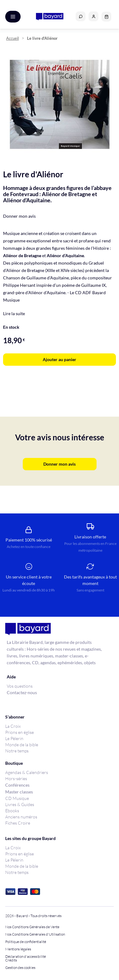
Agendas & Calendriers (27, 772)
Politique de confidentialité (26, 942)
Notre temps (17, 751)
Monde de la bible (22, 745)
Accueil (12, 38)
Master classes (19, 792)
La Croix (13, 726)
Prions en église (20, 732)
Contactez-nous (22, 692)
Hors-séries (16, 778)
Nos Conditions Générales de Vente (32, 927)
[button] (93, 16)
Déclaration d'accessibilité (26, 957)
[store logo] (50, 17)
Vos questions (20, 686)
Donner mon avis (19, 216)
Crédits (11, 960)
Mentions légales (18, 949)
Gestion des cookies (20, 968)
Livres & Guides (20, 804)
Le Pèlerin (14, 738)
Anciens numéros (21, 817)
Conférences (17, 785)
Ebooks (12, 811)
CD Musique (17, 798)
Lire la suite (14, 313)
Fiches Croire (18, 823)
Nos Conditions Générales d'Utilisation (36, 934)
